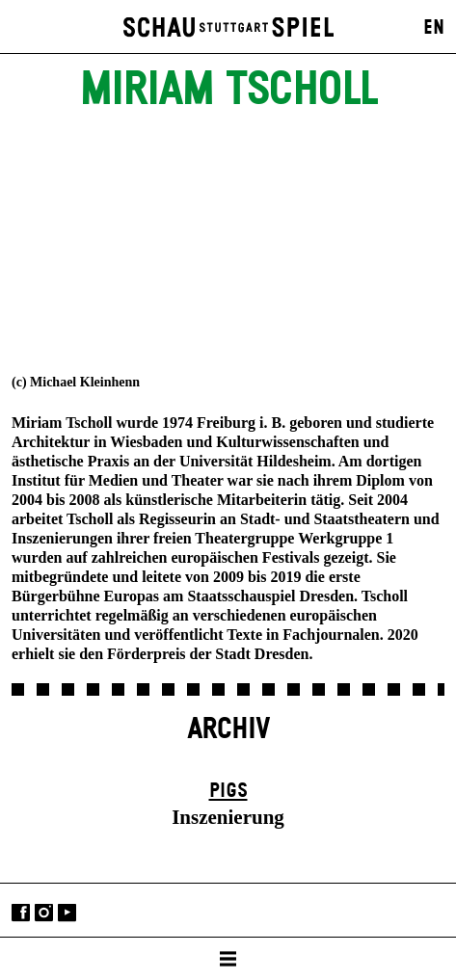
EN (434, 28)
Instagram (44, 912)
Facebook (21, 912)
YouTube (67, 912)
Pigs (228, 791)
